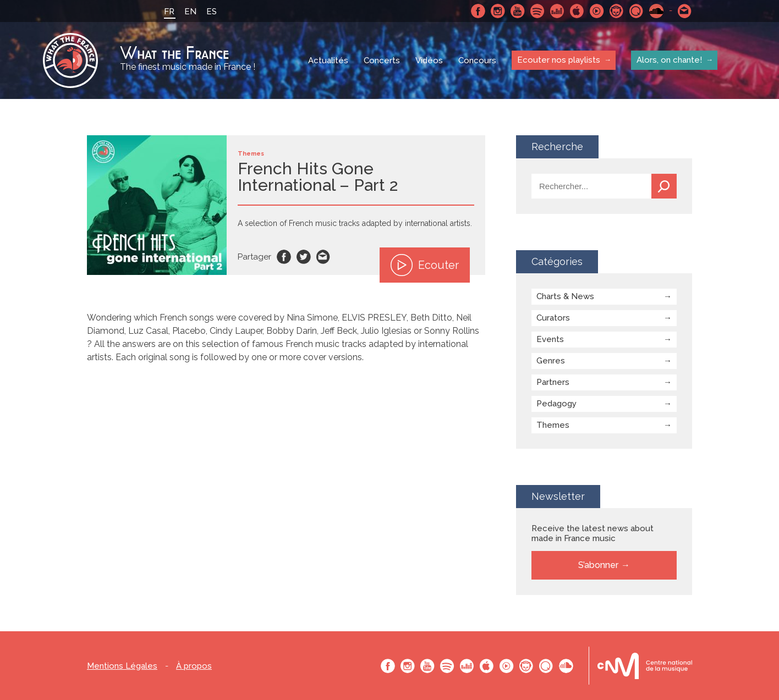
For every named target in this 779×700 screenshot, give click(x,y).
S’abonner (598, 565)
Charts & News (565, 296)
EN (190, 12)
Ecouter (425, 265)
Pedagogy (556, 404)
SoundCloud (656, 11)
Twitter (304, 257)
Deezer (557, 11)
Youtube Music (597, 11)
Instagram (498, 11)
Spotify (537, 11)
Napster (617, 11)
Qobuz (637, 11)
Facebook (478, 11)
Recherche (664, 186)
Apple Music (577, 11)
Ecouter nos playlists (559, 60)
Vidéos (429, 60)
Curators (553, 318)
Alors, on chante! (669, 60)
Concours (477, 60)
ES (212, 12)
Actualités (328, 60)
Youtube (518, 11)
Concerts (382, 60)
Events (550, 339)
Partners (553, 382)
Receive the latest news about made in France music (593, 533)
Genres (551, 361)
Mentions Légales (122, 666)
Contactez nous (685, 11)
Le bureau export (645, 666)
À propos (194, 666)
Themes (553, 425)
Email (323, 257)
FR (169, 12)
